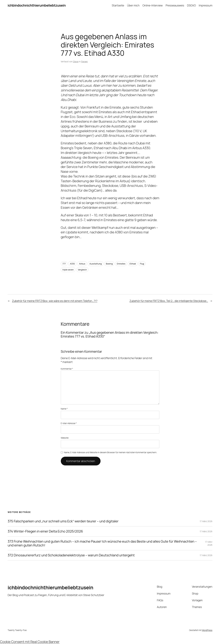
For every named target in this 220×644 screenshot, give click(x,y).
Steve (76, 61)
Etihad (133, 264)
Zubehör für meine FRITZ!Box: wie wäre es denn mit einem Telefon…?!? (55, 301)
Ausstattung (95, 264)
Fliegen (84, 61)
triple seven (68, 270)
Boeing (109, 264)
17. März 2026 (206, 521)
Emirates (121, 264)
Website (65, 438)
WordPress (207, 630)
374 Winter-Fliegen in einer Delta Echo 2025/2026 (45, 531)
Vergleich (82, 270)
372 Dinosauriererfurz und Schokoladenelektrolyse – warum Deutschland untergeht (71, 555)
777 (64, 264)
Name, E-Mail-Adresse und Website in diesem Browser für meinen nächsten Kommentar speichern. (110, 452)
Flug (142, 264)
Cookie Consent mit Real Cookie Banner (30, 642)
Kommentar (67, 369)
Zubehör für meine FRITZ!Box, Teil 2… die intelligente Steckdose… (169, 301)
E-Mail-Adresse (69, 423)
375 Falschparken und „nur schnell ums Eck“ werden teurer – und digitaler (63, 521)
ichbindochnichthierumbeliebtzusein (37, 5)
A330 (72, 264)
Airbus (82, 264)
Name (64, 409)
